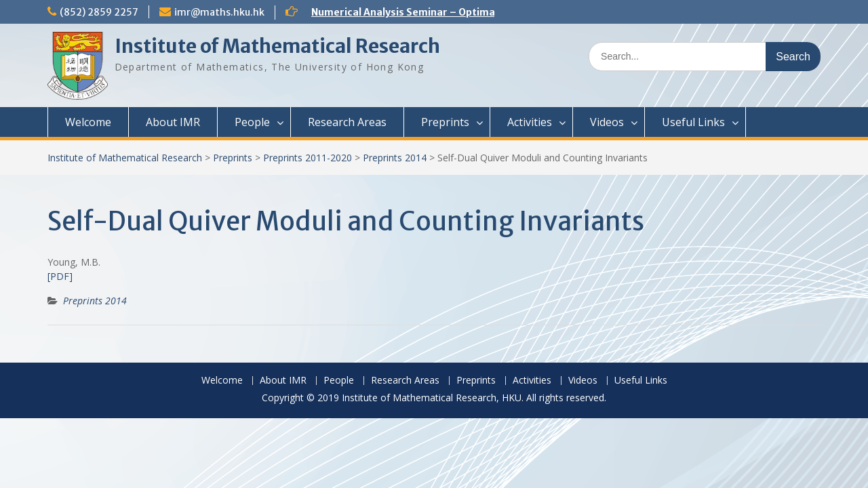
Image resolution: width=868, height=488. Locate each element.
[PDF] (60, 276)
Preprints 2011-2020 (308, 158)
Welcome (88, 122)
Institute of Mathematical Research (277, 46)
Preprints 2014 (395, 158)
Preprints (445, 122)
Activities (530, 122)
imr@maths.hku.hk (219, 12)
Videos (607, 122)
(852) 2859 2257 (99, 12)
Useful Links (693, 122)
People (252, 122)
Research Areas (347, 122)
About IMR (173, 122)
